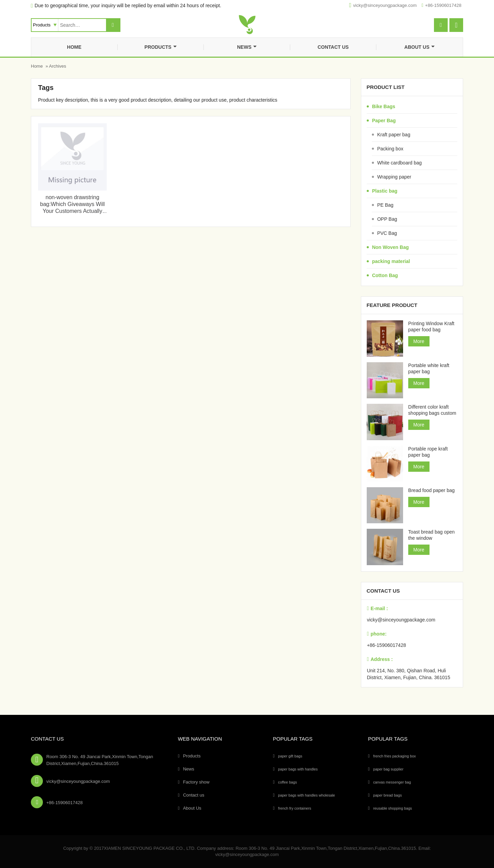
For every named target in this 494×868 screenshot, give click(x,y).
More (419, 341)
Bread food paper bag (431, 490)
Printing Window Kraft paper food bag (431, 327)
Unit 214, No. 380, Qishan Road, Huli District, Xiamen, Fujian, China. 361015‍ (408, 674)
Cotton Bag (385, 275)
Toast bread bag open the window (431, 535)
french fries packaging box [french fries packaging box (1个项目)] (395, 756)
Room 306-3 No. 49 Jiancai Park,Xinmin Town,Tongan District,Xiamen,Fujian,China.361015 (100, 760)
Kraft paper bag (394, 135)
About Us (420, 47)
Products (161, 47)
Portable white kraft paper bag (429, 368)
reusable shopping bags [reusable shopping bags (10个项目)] (393, 808)
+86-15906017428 (443, 5)
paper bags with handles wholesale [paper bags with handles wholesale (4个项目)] (307, 795)
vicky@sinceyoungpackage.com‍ (385, 5)
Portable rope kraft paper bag (428, 452)
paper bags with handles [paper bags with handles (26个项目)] (298, 769)
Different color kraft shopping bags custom (432, 410)
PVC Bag (387, 233)
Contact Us (47, 739)
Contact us (333, 47)
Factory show (196, 782)
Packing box (390, 149)
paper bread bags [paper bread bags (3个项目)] (388, 795)
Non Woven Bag (390, 247)
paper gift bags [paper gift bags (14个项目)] (290, 756)
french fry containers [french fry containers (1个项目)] (295, 808)
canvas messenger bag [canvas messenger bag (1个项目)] (392, 782)
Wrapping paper (394, 177)
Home (74, 47)
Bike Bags (384, 106)
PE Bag (385, 205)
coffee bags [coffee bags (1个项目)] (288, 782)
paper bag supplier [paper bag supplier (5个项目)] (388, 769)
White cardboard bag (399, 163)
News (247, 47)
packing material (391, 261)
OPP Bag (387, 219)
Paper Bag (384, 121)
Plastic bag (385, 191)
